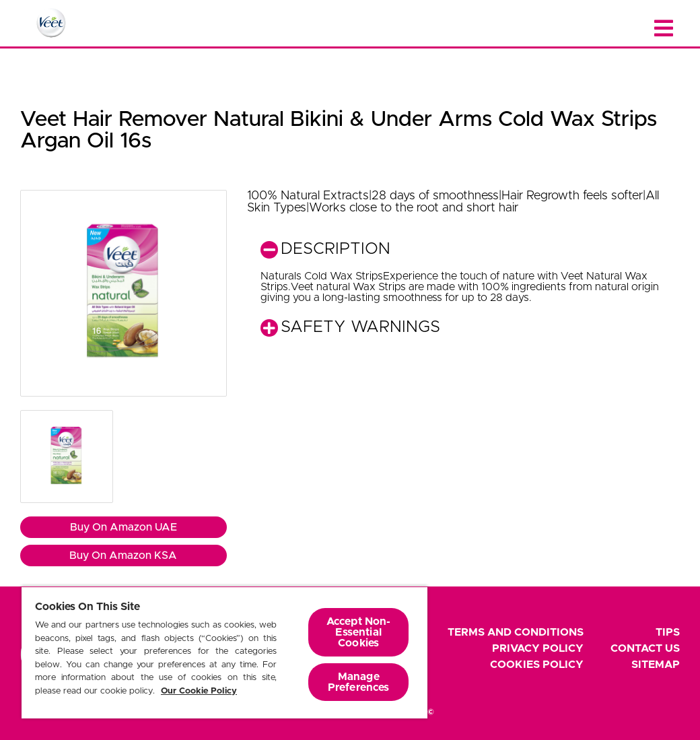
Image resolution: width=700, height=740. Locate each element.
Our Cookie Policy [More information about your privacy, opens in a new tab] (199, 691)
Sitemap (656, 665)
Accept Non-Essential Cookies (359, 632)
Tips (668, 632)
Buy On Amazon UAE (124, 527)
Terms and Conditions (516, 632)
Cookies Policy (537, 665)
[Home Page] (51, 23)
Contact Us (645, 648)
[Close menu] (664, 29)
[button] (124, 293)
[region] (224, 652)
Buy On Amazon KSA (123, 556)
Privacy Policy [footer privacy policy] (538, 648)
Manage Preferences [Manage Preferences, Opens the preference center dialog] (359, 682)
